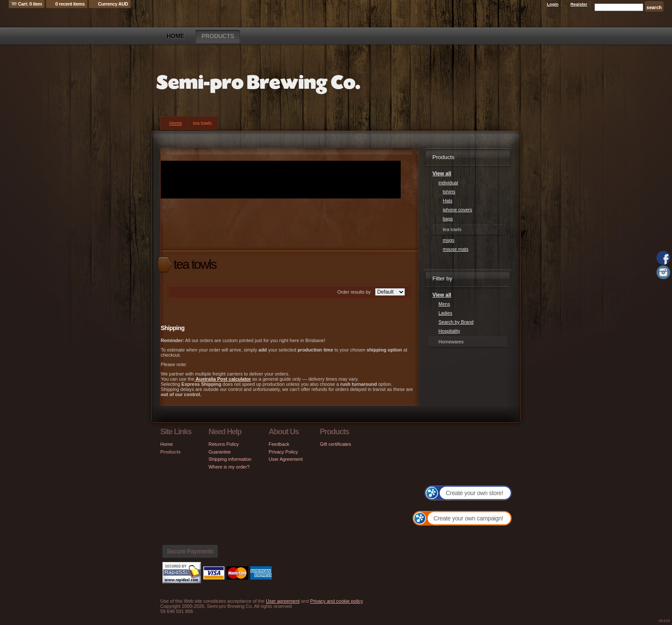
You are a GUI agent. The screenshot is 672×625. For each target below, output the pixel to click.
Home (175, 36)
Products (218, 36)
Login (553, 4)
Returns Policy (223, 444)
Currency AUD (113, 4)
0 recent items (70, 4)
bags (448, 219)
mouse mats (456, 249)
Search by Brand (456, 322)
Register (579, 4)
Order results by (354, 292)
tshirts (449, 192)
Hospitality (449, 331)
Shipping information (230, 459)
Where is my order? (229, 467)
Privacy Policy (283, 452)
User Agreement (286, 459)
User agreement (283, 601)
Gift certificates (335, 444)
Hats (448, 201)
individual (448, 183)
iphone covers (457, 210)
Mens (444, 304)
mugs (448, 240)
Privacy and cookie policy (337, 601)
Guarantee (219, 452)
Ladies (445, 313)
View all (442, 174)
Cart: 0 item (30, 4)
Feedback (279, 444)
